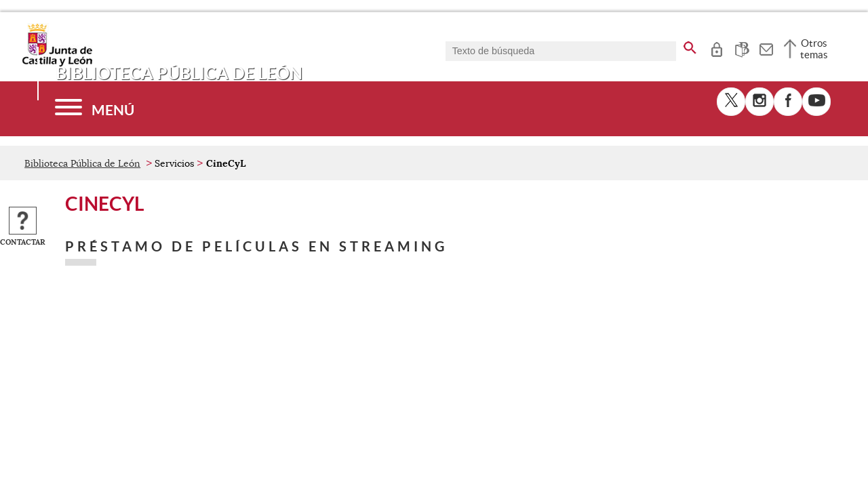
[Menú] (95, 109)
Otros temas (814, 49)
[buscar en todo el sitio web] (690, 45)
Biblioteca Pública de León (82, 163)
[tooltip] (716, 47)
